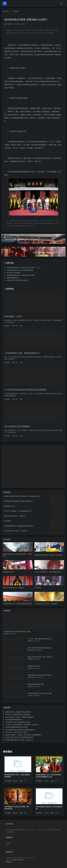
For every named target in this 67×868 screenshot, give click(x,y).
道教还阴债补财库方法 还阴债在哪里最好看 (20, 270)
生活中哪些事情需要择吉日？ (14, 720)
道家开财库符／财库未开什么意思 (17, 280)
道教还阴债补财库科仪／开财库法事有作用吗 (21, 275)
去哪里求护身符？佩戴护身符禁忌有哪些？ (18, 712)
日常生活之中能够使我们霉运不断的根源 (18, 715)
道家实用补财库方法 (13, 278)
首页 (7, 11)
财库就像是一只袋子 (13, 316)
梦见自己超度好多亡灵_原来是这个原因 (40, 693)
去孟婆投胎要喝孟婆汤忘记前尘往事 (16, 727)
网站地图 (9, 862)
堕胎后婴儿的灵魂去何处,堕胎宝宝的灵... (40, 675)
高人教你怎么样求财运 (14, 273)
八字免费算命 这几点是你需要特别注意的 (18, 722)
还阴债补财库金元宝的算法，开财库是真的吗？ (33, 238)
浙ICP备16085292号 (18, 860)
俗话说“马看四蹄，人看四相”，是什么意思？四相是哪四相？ (24, 735)
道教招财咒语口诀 (9, 506)
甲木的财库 (7, 521)
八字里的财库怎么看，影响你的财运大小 (22, 353)
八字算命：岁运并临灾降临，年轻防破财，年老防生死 (22, 725)
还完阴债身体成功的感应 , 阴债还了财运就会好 (18, 501)
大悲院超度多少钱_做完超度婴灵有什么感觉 (17, 632)
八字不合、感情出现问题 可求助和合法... (40, 639)
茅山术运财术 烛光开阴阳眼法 (17, 426)
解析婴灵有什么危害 (34, 666)
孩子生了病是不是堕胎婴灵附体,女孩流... (40, 648)
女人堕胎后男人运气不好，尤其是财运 (16, 531)
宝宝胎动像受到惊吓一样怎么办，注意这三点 (19, 740)
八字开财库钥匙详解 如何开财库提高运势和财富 (25, 390)
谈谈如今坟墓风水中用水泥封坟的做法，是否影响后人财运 (22, 496)
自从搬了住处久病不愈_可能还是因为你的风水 (20, 737)
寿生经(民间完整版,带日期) (36, 684)
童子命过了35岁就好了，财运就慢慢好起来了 (18, 511)
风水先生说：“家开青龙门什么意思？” (17, 732)
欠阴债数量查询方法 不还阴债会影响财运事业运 (19, 526)
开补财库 (16, 11)
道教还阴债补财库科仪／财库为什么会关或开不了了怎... (24, 268)
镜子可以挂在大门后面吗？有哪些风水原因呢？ (20, 717)
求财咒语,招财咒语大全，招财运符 (14, 516)
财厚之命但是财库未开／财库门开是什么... (41, 657)
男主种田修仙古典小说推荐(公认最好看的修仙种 (20, 730)
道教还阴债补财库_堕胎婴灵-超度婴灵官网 (33, 251)
